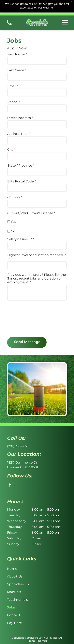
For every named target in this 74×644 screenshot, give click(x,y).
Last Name (16, 70)
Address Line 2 (19, 134)
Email (12, 86)
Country (14, 197)
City (10, 150)
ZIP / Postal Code (21, 181)
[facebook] (10, 485)
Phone (13, 102)
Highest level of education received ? (37, 255)
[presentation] (23, 318)
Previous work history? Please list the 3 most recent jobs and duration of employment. (37, 278)
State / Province (20, 165)
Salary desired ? (20, 239)
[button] (65, 15)
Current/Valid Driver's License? (31, 213)
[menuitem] (37, 569)
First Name (16, 54)
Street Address (19, 118)
